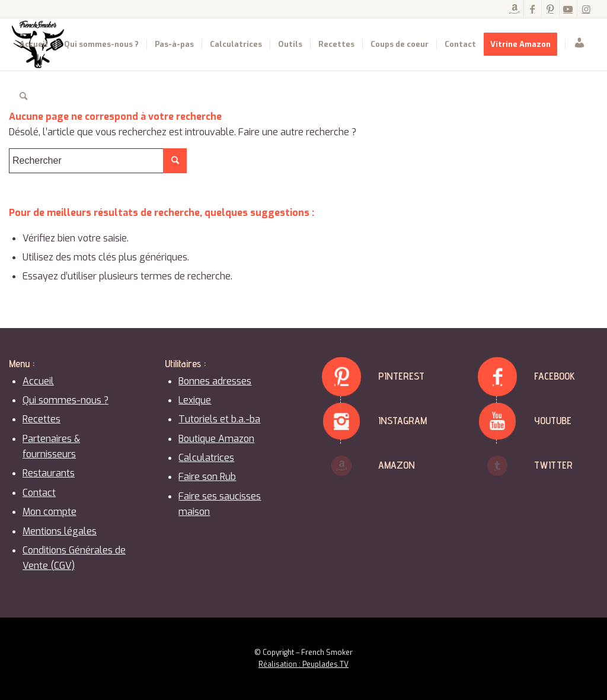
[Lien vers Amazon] (515, 9)
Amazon (397, 465)
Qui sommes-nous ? (66, 400)
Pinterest (401, 376)
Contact (39, 493)
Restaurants (49, 473)
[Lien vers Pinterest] (550, 9)
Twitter (553, 465)
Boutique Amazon (216, 439)
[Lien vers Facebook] (533, 9)
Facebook (555, 376)
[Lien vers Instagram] (586, 9)
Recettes (41, 419)
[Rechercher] (23, 97)
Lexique (195, 400)
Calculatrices (206, 458)
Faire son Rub (207, 477)
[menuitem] (34, 44)
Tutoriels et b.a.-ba (219, 419)
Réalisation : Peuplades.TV (303, 664)
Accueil (38, 381)
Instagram (402, 420)
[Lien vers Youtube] (568, 9)
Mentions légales (60, 531)
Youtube (553, 420)
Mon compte (49, 512)
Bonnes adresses (215, 381)
